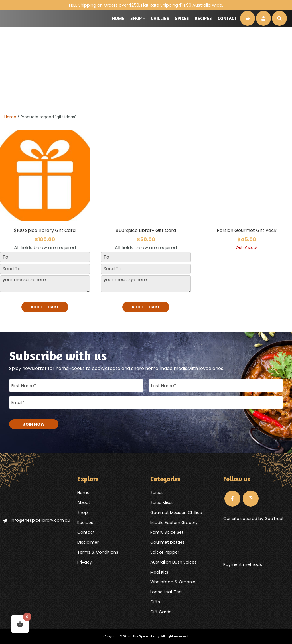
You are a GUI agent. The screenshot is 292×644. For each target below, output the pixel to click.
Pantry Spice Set (167, 532)
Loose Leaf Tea (166, 592)
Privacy (85, 562)
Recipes (203, 18)
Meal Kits (159, 572)
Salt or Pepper (165, 552)
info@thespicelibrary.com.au (36, 520)
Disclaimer (88, 542)
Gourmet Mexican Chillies (176, 513)
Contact (227, 18)
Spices (182, 18)
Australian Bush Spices (174, 562)
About (84, 503)
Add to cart (45, 307)
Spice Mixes (162, 503)
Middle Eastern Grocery (174, 523)
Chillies (160, 18)
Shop (136, 18)
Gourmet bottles (168, 542)
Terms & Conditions (98, 552)
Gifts (155, 602)
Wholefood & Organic (173, 582)
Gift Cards (161, 612)
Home (118, 18)
